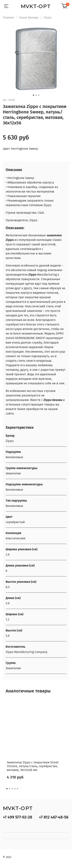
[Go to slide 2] (36, 95)
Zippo (48, 17)
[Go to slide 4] (15, 789)
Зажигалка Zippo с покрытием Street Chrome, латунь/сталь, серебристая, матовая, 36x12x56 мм (33, 766)
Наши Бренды (29, 17)
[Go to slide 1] (33, 95)
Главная (8, 17)
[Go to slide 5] (17, 789)
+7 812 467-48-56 (54, 817)
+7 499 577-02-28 (17, 817)
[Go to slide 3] (39, 95)
